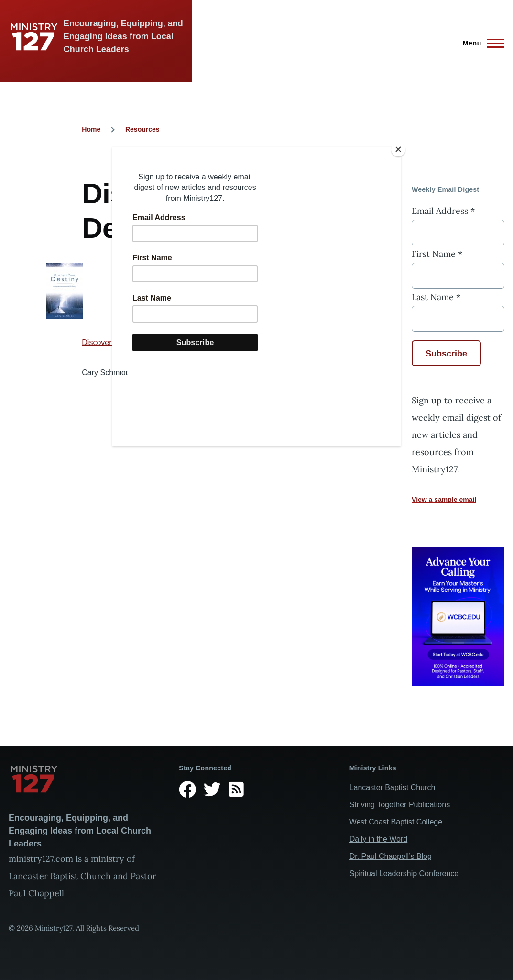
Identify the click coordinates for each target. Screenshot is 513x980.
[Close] (398, 149)
